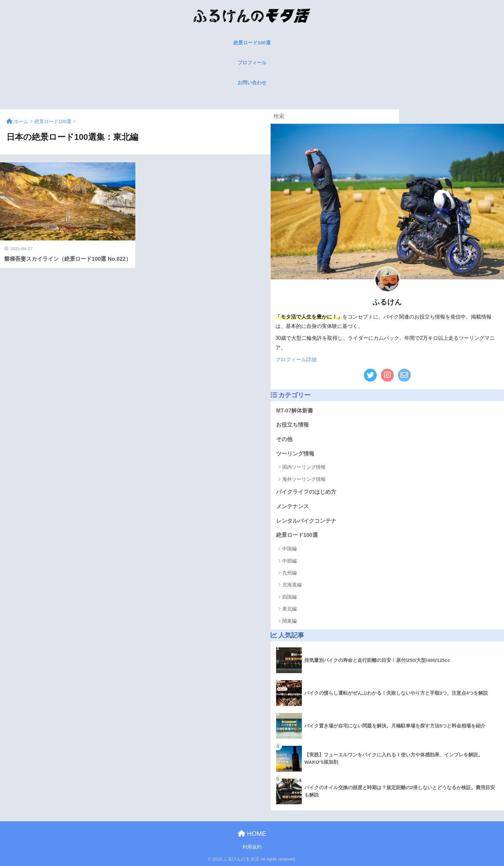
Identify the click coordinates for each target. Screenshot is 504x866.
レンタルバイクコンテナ (306, 521)
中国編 (289, 549)
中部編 (289, 561)
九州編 (289, 573)
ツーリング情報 (295, 454)
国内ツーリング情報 (304, 467)
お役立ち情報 (292, 425)
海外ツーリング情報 (304, 479)
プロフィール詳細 (296, 360)
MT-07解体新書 (295, 411)
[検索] (392, 117)
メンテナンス (292, 506)
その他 (284, 439)
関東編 (289, 621)
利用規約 (252, 847)
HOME (252, 834)
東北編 (289, 609)
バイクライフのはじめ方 (306, 492)
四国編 (289, 597)
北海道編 (292, 585)
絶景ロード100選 (297, 535)
